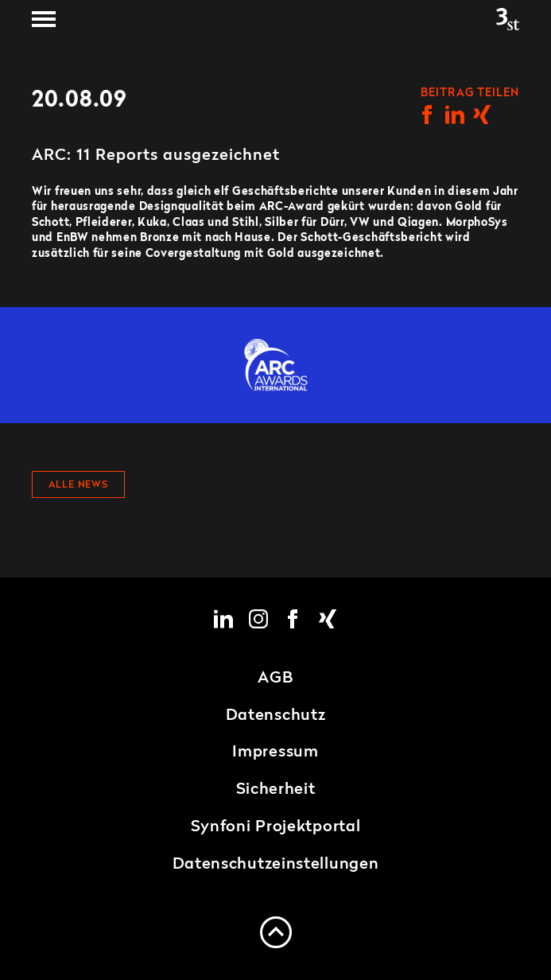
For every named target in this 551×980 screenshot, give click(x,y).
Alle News (78, 485)
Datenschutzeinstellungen (276, 865)
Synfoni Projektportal (276, 827)
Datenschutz (276, 716)
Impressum (275, 752)
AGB (275, 679)
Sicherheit (276, 790)
